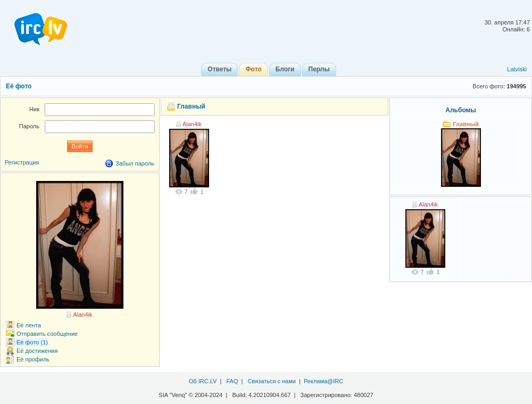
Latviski (517, 69)
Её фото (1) (32, 342)
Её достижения (37, 351)
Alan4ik (192, 124)
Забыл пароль (135, 163)
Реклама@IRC (323, 381)
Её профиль (33, 359)
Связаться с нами (272, 381)
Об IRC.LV (203, 381)
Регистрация (22, 162)
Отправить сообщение (47, 334)
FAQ (232, 381)
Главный (191, 106)
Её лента (29, 325)
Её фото (19, 86)
